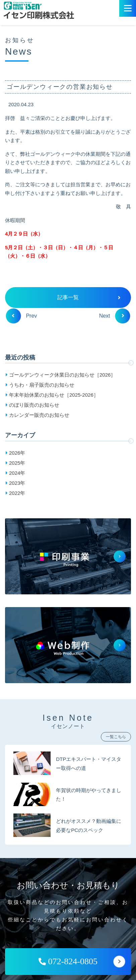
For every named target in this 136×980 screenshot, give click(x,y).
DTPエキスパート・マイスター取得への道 (89, 763)
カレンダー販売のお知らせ (39, 415)
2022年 (17, 493)
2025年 (17, 463)
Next (112, 316)
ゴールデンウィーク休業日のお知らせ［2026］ (62, 375)
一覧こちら (116, 737)
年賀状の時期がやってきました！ (89, 795)
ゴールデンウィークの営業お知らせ (60, 87)
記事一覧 (89, 297)
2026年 (17, 453)
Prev (24, 316)
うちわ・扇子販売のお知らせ (42, 385)
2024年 (17, 473)
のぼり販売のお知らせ (34, 405)
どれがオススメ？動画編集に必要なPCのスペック (89, 825)
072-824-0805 (68, 961)
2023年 (17, 483)
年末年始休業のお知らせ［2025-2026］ (54, 395)
